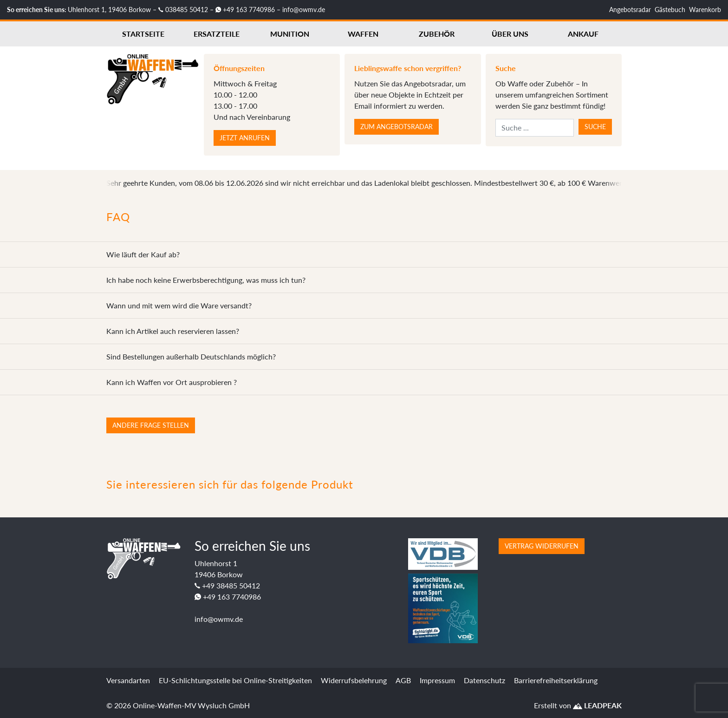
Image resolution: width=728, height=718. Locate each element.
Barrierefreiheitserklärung (556, 680)
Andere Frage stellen (151, 425)
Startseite (143, 34)
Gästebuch (670, 10)
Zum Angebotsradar (396, 127)
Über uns (510, 34)
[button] (20, 698)
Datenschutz (484, 680)
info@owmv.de (304, 10)
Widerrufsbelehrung (354, 680)
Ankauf (583, 34)
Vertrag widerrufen (542, 546)
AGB (403, 680)
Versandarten (128, 680)
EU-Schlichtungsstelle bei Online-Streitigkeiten (235, 680)
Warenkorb (705, 10)
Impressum (437, 680)
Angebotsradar (630, 10)
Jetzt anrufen (245, 138)
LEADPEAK (597, 705)
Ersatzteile (217, 34)
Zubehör (437, 34)
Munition (290, 34)
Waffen (363, 34)
